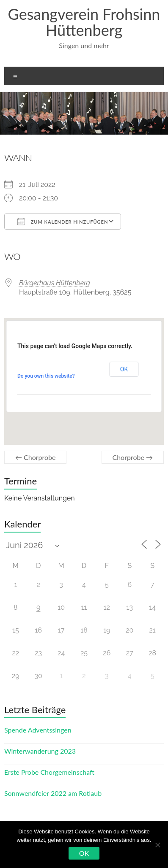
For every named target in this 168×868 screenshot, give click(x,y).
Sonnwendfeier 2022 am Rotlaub (53, 793)
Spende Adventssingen (38, 730)
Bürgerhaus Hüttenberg (55, 283)
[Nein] (157, 845)
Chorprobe (36, 457)
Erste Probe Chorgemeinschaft (49, 772)
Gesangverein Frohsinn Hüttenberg (84, 22)
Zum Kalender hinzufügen (63, 222)
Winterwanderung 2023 (40, 751)
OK (84, 853)
